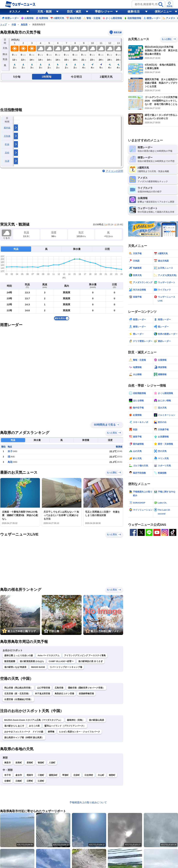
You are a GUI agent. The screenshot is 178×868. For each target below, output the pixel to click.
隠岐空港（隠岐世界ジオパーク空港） (86, 688)
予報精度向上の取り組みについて (88, 802)
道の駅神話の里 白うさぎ (90, 661)
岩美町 (19, 763)
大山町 (101, 775)
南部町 (112, 775)
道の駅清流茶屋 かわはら (32, 661)
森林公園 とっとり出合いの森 (19, 655)
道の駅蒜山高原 (96, 720)
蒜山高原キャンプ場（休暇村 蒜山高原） (24, 737)
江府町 (41, 781)
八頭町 (52, 763)
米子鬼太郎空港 (42, 694)
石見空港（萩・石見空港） (17, 694)
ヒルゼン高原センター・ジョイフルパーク (80, 732)
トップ (3, 25)
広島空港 (59, 688)
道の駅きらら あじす (14, 726)
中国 (14, 25)
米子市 (8, 775)
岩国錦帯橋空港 (86, 694)
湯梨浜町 (53, 775)
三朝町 (41, 775)
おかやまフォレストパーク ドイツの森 (24, 732)
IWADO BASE (38, 667)
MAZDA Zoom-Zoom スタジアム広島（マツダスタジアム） (33, 720)
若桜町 (30, 763)
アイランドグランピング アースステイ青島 (85, 655)
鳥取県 (24, 25)
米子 (10, 451)
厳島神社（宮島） (76, 720)
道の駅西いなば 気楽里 (15, 667)
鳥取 (10, 462)
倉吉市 (19, 775)
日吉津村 (89, 775)
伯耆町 (8, 781)
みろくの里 (34, 726)
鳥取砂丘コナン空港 (64, 694)
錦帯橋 (51, 732)
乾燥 (7, 144)
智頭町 (41, 763)
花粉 (7, 153)
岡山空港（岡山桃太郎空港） (18, 688)
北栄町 (77, 775)
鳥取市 (8, 763)
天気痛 (7, 136)
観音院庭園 (10, 661)
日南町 (19, 781)
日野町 (30, 781)
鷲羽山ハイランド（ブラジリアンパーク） (65, 726)
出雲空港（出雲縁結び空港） (18, 699)
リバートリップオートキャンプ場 (66, 667)
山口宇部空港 (44, 688)
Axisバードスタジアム (48, 655)
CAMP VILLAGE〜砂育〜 (61, 661)
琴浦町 (65, 775)
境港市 (30, 775)
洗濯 (7, 161)
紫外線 (7, 128)
